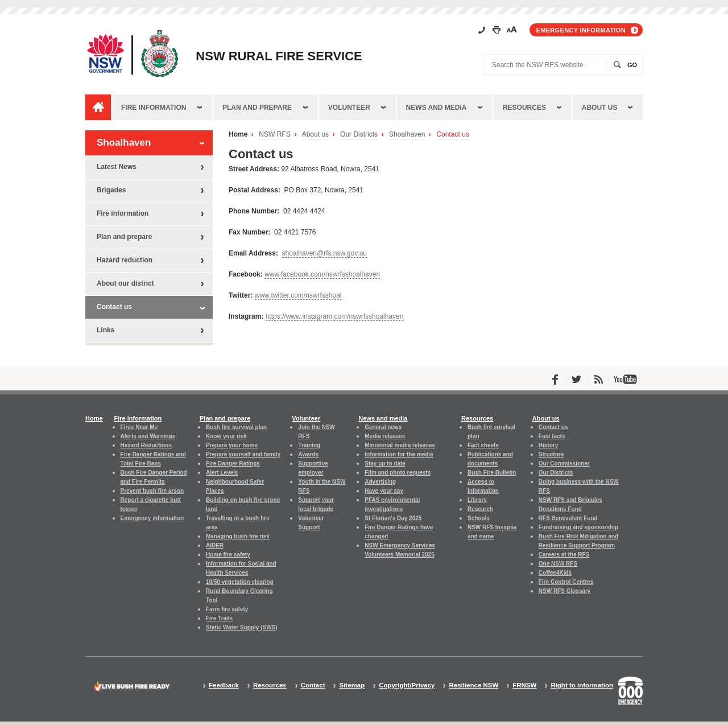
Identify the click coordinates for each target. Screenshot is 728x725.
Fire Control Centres (566, 582)
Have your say (384, 491)
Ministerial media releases (400, 445)
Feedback (224, 685)
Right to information (582, 685)
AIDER (215, 545)
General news (383, 427)
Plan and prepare (257, 108)
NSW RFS (274, 135)
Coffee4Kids (555, 573)
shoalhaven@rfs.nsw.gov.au (324, 253)
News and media (437, 108)
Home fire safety (228, 555)
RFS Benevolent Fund (568, 518)
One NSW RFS (558, 564)
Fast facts (552, 436)
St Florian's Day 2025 (393, 518)
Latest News (117, 167)
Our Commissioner (564, 464)
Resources (524, 108)
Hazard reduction (125, 260)
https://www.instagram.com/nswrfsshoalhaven (335, 316)
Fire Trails (219, 618)
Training (309, 445)
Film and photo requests (398, 473)
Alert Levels (222, 473)
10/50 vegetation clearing (240, 582)
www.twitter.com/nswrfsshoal (298, 295)
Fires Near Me (139, 427)
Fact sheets (483, 445)
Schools (479, 518)
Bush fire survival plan (236, 427)
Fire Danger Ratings (233, 464)
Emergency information (581, 30)
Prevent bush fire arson (152, 491)
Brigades (111, 190)
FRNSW (524, 685)
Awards (308, 454)
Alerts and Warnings (148, 436)
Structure (551, 454)
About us (600, 108)
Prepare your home (232, 445)
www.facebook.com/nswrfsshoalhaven (322, 274)
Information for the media (399, 454)
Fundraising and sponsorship (578, 527)
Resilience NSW (473, 685)
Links (106, 330)
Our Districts (359, 135)
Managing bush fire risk (238, 536)
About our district (125, 283)
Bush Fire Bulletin (492, 473)
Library (477, 500)
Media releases (385, 436)
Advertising (380, 482)
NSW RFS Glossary (565, 591)
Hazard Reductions (146, 445)
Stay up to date (385, 464)
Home (238, 135)
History (548, 445)
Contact (313, 685)
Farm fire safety (227, 609)
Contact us (452, 135)
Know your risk (226, 436)
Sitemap (352, 685)
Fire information (154, 108)
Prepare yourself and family (243, 454)
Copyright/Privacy (407, 685)
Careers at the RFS (564, 555)
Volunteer (349, 108)
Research (480, 509)
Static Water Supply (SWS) (242, 627)
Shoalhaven (407, 135)
